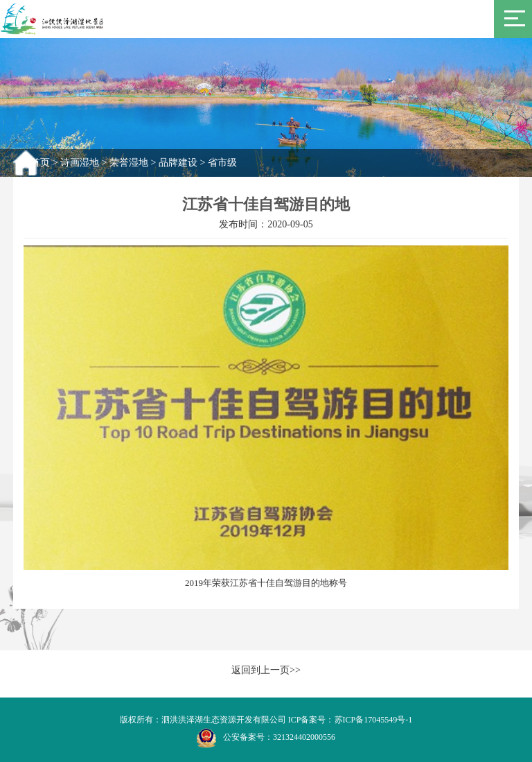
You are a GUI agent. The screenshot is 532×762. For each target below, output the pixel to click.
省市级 (222, 163)
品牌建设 (178, 163)
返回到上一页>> (266, 670)
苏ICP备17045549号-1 (374, 720)
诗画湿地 (80, 163)
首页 (40, 163)
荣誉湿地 (129, 163)
